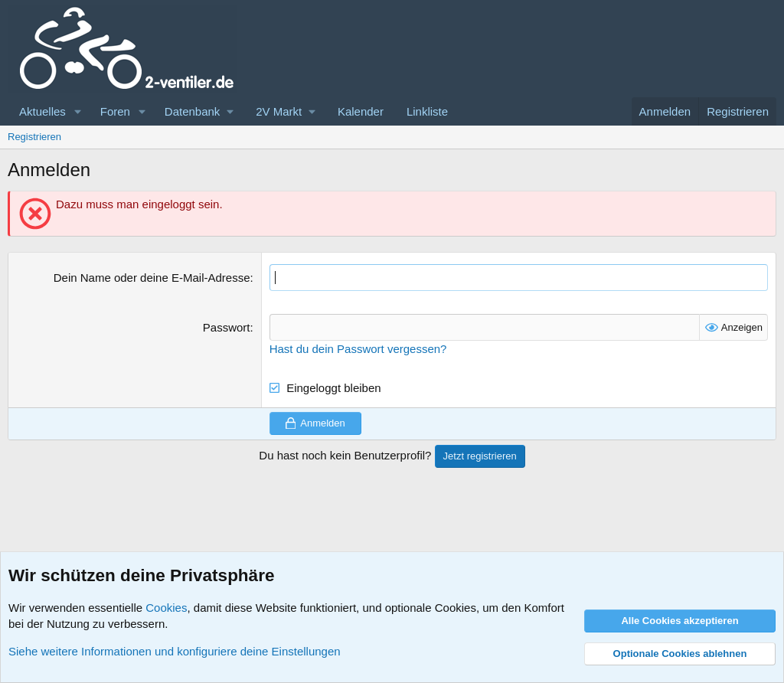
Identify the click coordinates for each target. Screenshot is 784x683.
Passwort (227, 327)
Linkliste (427, 111)
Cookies (166, 608)
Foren (115, 111)
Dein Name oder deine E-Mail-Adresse (152, 278)
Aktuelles (42, 111)
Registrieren (34, 137)
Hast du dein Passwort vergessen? (358, 349)
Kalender (361, 111)
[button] (78, 111)
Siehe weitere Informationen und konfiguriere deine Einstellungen (175, 651)
